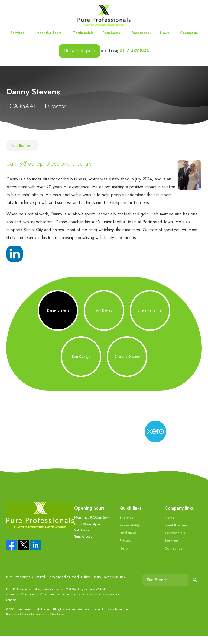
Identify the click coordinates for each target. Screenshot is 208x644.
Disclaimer (128, 541)
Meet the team (177, 533)
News (166, 33)
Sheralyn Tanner (150, 318)
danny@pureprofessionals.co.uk (49, 163)
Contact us (189, 33)
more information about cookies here (38, 622)
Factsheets (113, 33)
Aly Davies (104, 318)
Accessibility (129, 533)
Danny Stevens (58, 318)
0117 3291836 (134, 50)
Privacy (125, 548)
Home (170, 525)
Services (19, 33)
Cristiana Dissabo (127, 364)
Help (123, 556)
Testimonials (83, 33)
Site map (126, 525)
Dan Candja (81, 364)
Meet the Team (50, 33)
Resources (142, 33)
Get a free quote (79, 51)
